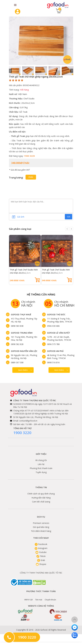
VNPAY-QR (28, 598)
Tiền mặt (39, 598)
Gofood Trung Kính (22, 333)
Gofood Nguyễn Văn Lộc (24, 351)
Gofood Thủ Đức (56, 315)
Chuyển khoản (50, 598)
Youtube (41, 552)
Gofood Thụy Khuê (21, 315)
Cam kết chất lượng (41, 502)
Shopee (41, 564)
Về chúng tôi (41, 460)
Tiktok (41, 556)
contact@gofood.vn (28, 421)
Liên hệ (41, 464)
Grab (41, 560)
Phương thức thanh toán (41, 468)
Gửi (69, 217)
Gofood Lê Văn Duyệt (59, 333)
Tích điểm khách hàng (41, 531)
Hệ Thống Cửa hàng (41, 294)
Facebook (41, 544)
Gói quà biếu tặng (41, 527)
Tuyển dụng (41, 472)
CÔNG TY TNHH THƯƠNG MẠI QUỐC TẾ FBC (41, 573)
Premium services (41, 523)
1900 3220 (22, 433)
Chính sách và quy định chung (41, 494)
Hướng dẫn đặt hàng (41, 498)
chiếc (31, 177)
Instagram (41, 548)
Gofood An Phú (55, 351)
